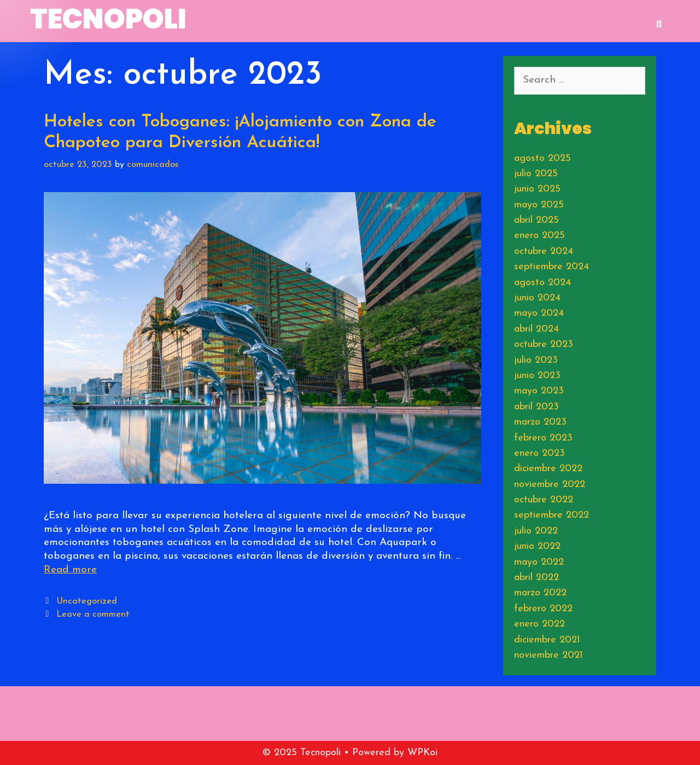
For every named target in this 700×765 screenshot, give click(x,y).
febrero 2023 (543, 438)
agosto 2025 (542, 158)
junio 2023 (537, 376)
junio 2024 (537, 298)
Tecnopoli (108, 19)
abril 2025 (536, 220)
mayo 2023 (539, 391)
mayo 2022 (539, 562)
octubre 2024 (544, 251)
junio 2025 (537, 189)
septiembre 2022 (552, 515)
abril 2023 (536, 407)
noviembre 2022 (550, 485)
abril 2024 (536, 329)
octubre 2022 (544, 500)
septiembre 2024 (552, 267)
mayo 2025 (539, 205)
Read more (70, 570)
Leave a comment (93, 615)
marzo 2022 (540, 593)
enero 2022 (539, 624)
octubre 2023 (544, 344)
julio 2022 (536, 531)
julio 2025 (536, 174)
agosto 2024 (542, 283)
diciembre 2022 (548, 469)
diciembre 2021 (547, 640)
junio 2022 (537, 546)
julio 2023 (536, 360)
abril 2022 (536, 578)
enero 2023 (539, 453)
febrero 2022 (543, 609)
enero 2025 (539, 236)
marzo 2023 (540, 422)
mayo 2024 (539, 313)
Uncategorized (87, 601)
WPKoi (422, 753)
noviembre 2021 (549, 655)
